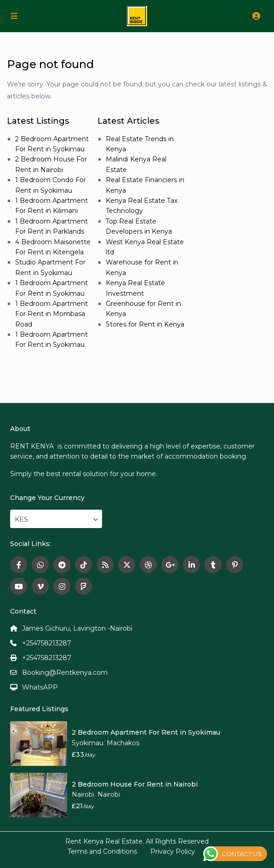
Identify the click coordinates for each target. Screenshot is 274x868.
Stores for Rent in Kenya (145, 324)
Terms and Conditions (102, 851)
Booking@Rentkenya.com (65, 673)
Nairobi (83, 794)
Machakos (123, 743)
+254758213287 (47, 643)
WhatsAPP (40, 687)
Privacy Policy (173, 851)
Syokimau (88, 743)
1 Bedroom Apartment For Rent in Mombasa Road (51, 314)
